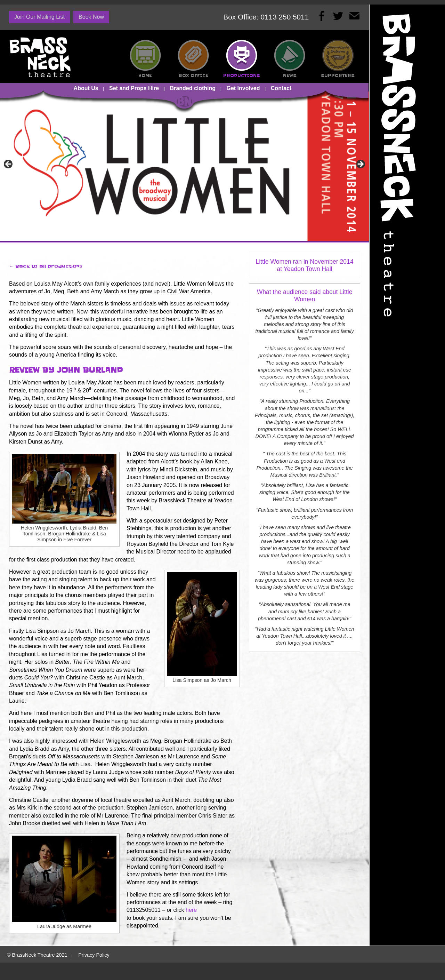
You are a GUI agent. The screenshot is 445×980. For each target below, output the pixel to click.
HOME (145, 75)
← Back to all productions (46, 266)
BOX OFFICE (193, 75)
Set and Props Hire (134, 88)
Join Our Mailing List (39, 17)
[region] (184, 166)
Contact (281, 88)
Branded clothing (193, 88)
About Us (86, 88)
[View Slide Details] (184, 166)
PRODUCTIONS (242, 75)
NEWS (290, 75)
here (191, 910)
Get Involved (243, 88)
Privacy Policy (94, 955)
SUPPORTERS (338, 75)
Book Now (91, 17)
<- (9, 165)
